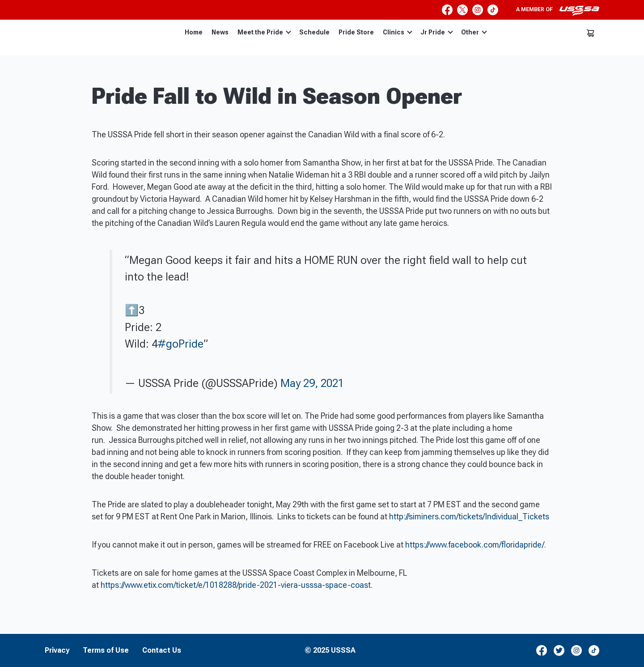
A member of (558, 11)
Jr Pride (437, 32)
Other (474, 32)
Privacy (57, 650)
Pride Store (356, 32)
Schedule (314, 32)
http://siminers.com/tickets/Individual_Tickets (469, 516)
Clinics (398, 32)
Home (194, 32)
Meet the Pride (264, 32)
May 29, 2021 (312, 383)
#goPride (180, 344)
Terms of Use (106, 650)
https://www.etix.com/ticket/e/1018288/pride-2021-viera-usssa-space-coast (236, 585)
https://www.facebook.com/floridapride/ (475, 545)
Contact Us (162, 650)
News (220, 32)
